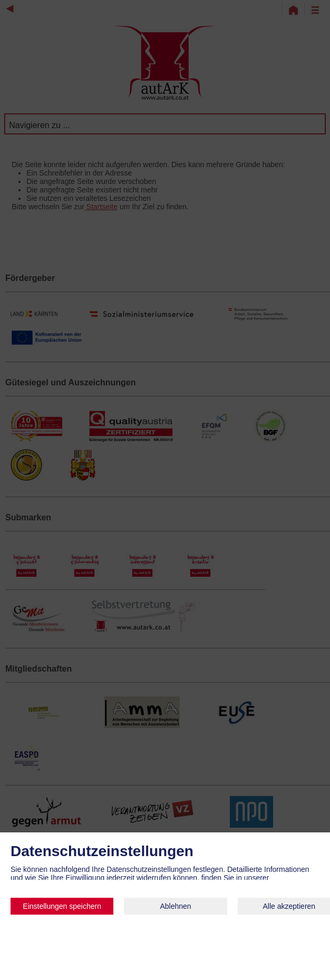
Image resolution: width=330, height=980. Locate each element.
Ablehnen (175, 906)
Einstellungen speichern (62, 906)
